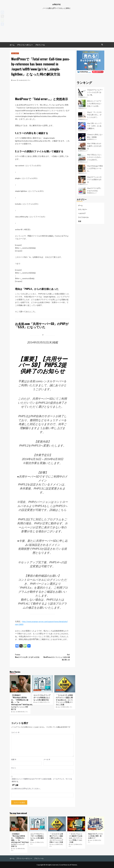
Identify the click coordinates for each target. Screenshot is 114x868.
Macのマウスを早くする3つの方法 (29, 656)
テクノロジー (15, 53)
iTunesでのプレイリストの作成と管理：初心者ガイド (95, 836)
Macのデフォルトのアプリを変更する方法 (94, 180)
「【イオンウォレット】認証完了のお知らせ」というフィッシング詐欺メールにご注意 (76, 838)
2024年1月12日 (98, 840)
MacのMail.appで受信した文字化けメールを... (95, 168)
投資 (80, 221)
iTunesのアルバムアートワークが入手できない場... (95, 92)
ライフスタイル (83, 217)
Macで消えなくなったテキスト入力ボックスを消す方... (94, 157)
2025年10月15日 (21, 712)
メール (47, 759)
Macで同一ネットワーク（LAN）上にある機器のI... (94, 126)
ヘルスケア (82, 213)
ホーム (12, 45)
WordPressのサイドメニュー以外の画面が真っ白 (56, 657)
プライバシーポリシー (25, 45)
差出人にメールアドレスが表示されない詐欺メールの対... (94, 103)
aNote (15, 80)
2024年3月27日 (79, 844)
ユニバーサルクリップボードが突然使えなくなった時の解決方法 (42, 697)
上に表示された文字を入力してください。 (26, 789)
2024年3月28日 (66, 707)
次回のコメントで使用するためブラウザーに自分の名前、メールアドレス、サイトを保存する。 (42, 780)
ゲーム (80, 205)
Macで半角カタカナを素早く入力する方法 (94, 146)
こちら (62, 510)
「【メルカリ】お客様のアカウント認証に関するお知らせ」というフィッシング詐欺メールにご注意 (64, 700)
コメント (15, 732)
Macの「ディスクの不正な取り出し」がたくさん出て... (94, 115)
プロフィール (40, 45)
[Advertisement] (57, 27)
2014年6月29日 (23, 80)
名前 (14, 759)
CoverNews (63, 865)
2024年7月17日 (43, 702)
